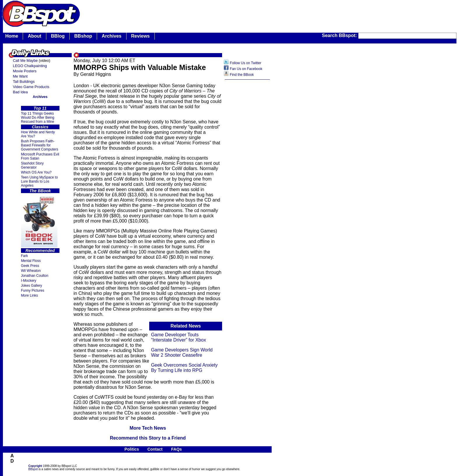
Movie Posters (25, 71)
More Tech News (148, 428)
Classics (40, 127)
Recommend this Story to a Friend (148, 438)
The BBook (40, 191)
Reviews (140, 36)
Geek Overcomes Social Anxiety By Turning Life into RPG (184, 368)
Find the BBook (242, 75)
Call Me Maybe (25, 61)
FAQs (176, 449)
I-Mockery (29, 281)
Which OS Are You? (36, 172)
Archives (112, 36)
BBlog (58, 36)
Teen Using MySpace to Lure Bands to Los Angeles (39, 181)
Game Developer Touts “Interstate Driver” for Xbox (179, 337)
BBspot (33, 469)
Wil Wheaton (31, 271)
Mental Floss (31, 261)
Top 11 (40, 108)
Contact (155, 449)
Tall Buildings (24, 82)
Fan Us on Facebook (246, 69)
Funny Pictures (33, 290)
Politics (132, 449)
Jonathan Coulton (35, 276)
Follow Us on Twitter (246, 63)
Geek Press (30, 266)
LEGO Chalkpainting (30, 66)
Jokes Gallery (32, 286)
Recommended (40, 251)
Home (12, 36)
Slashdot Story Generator (32, 165)
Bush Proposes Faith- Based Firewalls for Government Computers (40, 145)
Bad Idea (20, 92)
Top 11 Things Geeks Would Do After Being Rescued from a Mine (38, 118)
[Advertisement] (247, 175)
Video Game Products (31, 87)
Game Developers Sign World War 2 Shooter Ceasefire (182, 352)
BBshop (83, 36)
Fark (24, 256)
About (34, 36)
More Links (30, 295)
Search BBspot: (340, 35)
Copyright (35, 466)
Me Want (20, 76)
